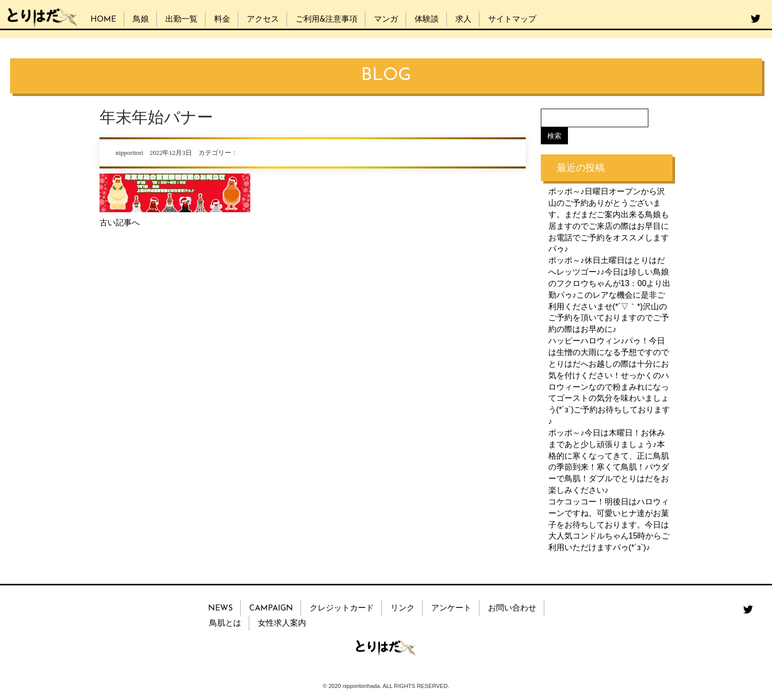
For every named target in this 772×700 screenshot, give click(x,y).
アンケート (451, 608)
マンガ (386, 20)
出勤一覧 (181, 20)
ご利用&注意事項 (326, 20)
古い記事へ (120, 223)
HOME (103, 20)
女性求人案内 (282, 624)
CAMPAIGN (271, 608)
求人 (463, 20)
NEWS (220, 608)
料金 (222, 20)
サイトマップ (512, 20)
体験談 (427, 20)
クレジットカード (342, 608)
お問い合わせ (512, 608)
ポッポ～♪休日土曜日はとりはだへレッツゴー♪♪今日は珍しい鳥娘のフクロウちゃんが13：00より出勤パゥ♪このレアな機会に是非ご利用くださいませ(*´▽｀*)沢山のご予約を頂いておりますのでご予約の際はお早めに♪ (610, 295)
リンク (403, 608)
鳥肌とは (225, 624)
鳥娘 (141, 20)
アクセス (263, 20)
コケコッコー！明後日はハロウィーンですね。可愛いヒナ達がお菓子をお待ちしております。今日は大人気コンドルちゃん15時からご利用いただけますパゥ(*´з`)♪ (609, 524)
